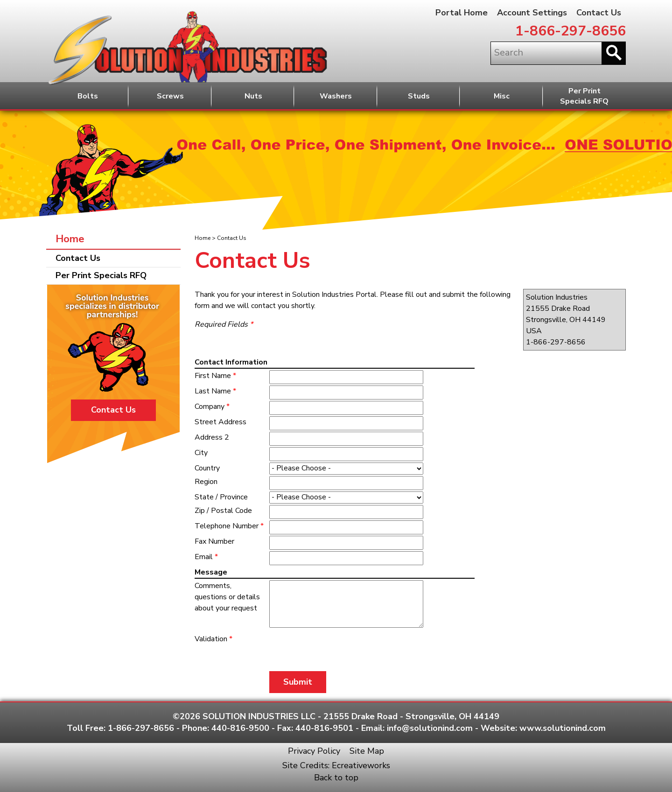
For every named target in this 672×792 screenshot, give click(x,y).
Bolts (88, 96)
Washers (336, 96)
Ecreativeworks (361, 765)
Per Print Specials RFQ (101, 275)
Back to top (336, 778)
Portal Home (462, 13)
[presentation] (324, 647)
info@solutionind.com (430, 728)
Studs (419, 96)
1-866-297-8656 (570, 31)
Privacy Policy (314, 751)
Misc (502, 96)
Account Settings (532, 13)
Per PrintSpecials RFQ (584, 96)
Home (203, 238)
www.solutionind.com (563, 728)
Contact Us (599, 13)
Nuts (253, 96)
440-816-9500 (240, 728)
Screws (170, 96)
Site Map (367, 751)
